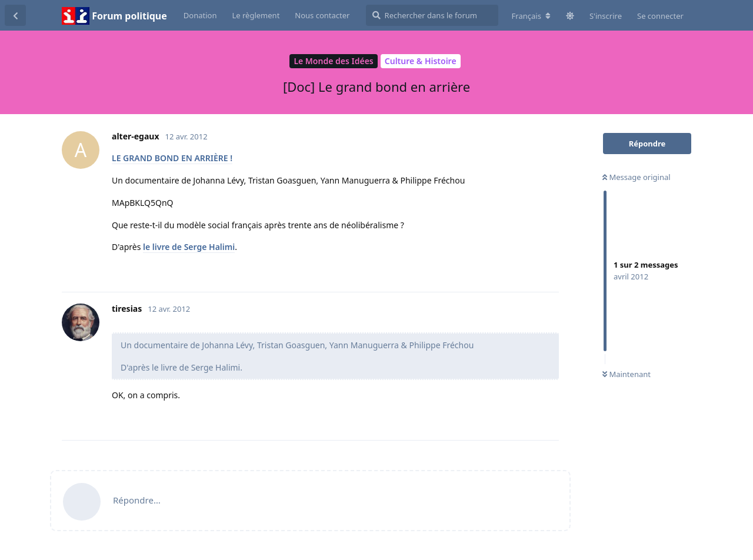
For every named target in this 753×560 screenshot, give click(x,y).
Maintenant (627, 374)
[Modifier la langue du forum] (531, 16)
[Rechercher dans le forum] (432, 15)
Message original (637, 177)
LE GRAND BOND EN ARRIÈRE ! (172, 158)
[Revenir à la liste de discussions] (15, 15)
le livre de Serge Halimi (189, 247)
